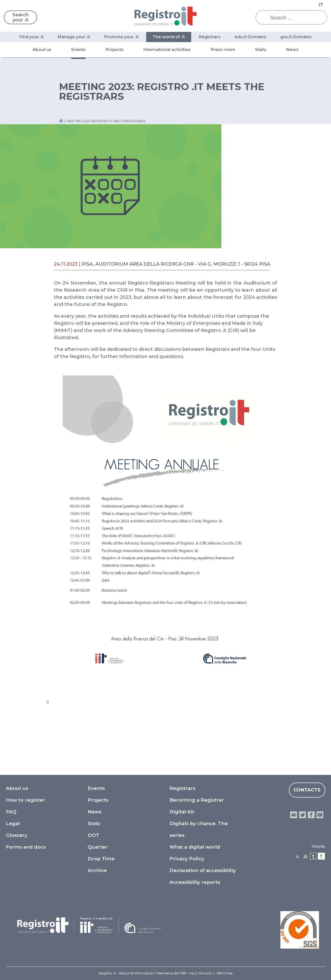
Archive (97, 870)
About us (42, 50)
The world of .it (169, 37)
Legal (13, 823)
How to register (25, 800)
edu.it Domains (250, 37)
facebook (311, 815)
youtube (320, 815)
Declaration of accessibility (203, 870)
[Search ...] (295, 18)
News (292, 50)
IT (321, 5)
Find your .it (32, 37)
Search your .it (21, 17)
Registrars (210, 37)
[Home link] (61, 121)
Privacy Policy (187, 859)
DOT (93, 835)
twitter (302, 815)
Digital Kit (182, 812)
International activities (167, 50)
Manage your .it (74, 37)
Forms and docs (26, 847)
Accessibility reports (195, 882)
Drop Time (101, 859)
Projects (115, 50)
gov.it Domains (296, 37)
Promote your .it (121, 37)
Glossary (17, 835)
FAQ (11, 812)
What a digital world (195, 847)
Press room (223, 50)
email (294, 815)
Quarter (98, 847)
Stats (261, 50)
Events (78, 50)
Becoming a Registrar (197, 800)
